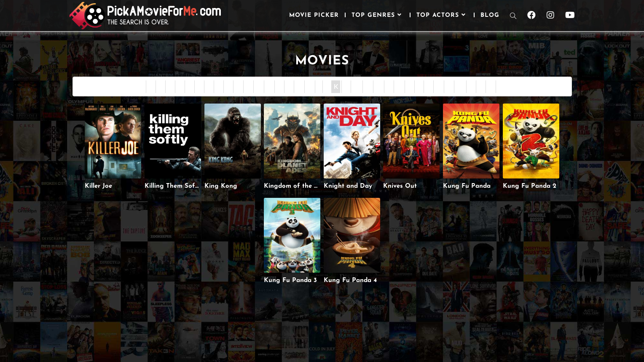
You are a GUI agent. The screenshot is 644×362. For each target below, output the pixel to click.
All (502, 87)
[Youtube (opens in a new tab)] (570, 15)
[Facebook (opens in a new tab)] (531, 15)
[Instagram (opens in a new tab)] (550, 15)
